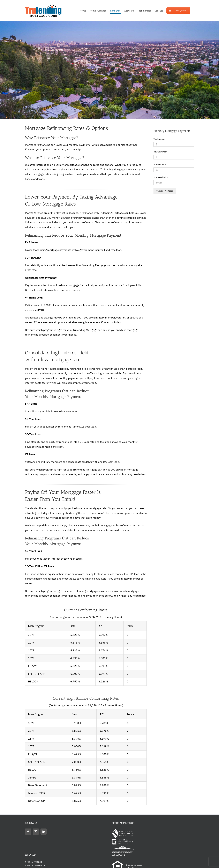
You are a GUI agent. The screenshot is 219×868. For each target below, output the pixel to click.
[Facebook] (28, 832)
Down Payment (160, 152)
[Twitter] (36, 832)
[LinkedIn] (44, 832)
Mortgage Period (161, 177)
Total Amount (160, 139)
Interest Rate (160, 165)
